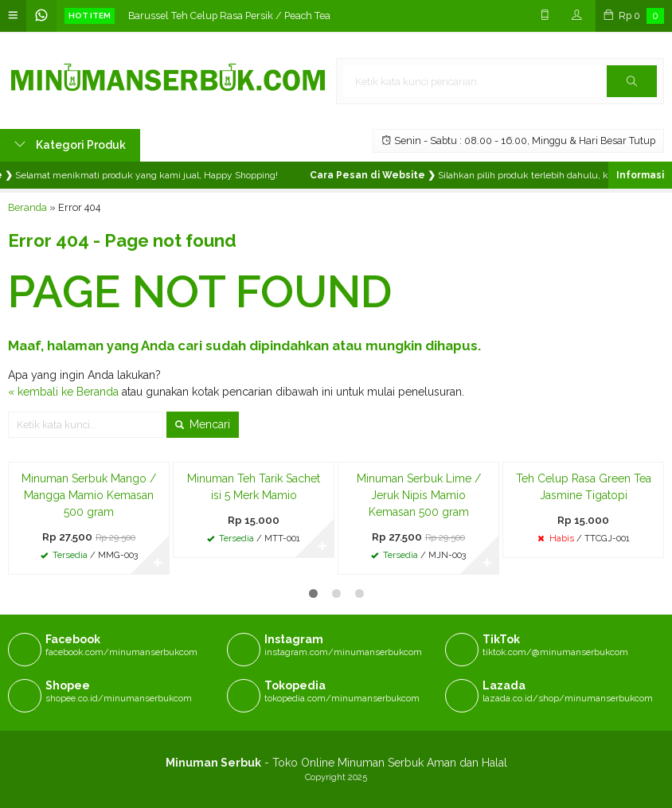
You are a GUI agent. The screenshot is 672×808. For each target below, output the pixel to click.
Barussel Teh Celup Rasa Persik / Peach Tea (229, 16)
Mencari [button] (203, 424)
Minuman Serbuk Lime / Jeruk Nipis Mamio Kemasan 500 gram (419, 495)
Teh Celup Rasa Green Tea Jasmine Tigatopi (584, 487)
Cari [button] (632, 86)
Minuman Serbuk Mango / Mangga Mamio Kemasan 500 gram (89, 495)
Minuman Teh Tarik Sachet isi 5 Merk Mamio (254, 487)
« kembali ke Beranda (63, 392)
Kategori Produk (70, 145)
